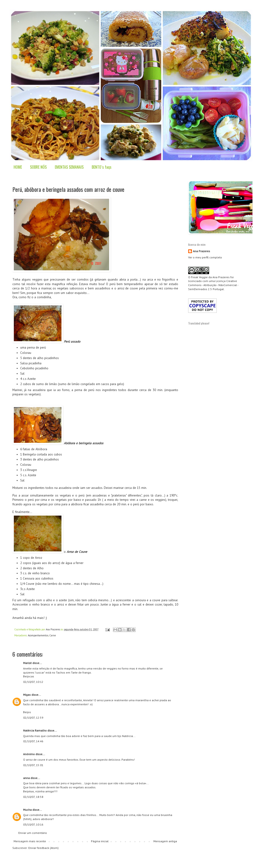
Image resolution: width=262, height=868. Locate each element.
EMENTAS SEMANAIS (69, 167)
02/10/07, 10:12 (33, 682)
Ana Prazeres (202, 251)
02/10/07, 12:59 (33, 718)
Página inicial (100, 841)
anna (26, 778)
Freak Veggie (199, 277)
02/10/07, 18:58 (33, 797)
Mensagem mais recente (30, 841)
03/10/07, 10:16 (33, 824)
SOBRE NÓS (38, 167)
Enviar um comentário (33, 833)
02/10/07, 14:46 (33, 741)
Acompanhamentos (38, 635)
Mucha (27, 810)
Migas (27, 695)
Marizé (27, 663)
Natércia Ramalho (35, 730)
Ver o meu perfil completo (205, 257)
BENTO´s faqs (102, 167)
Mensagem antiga (165, 841)
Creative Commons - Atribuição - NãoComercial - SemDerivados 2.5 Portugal (213, 285)
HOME (18, 167)
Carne (53, 635)
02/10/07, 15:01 (33, 765)
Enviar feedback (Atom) (43, 848)
